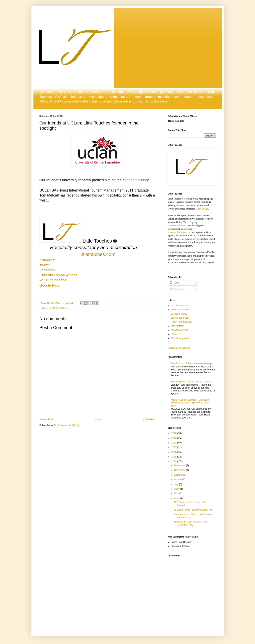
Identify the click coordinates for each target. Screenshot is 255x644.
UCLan (65, 308)
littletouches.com (97, 254)
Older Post (149, 419)
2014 (174, 461)
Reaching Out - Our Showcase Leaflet (191, 382)
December (180, 465)
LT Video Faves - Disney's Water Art (193, 510)
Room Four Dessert (181, 322)
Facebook (47, 270)
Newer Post (47, 419)
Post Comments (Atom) (67, 425)
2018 (174, 443)
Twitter (45, 265)
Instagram (47, 260)
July (177, 484)
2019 (174, 438)
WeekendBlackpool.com (179, 232)
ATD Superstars (179, 306)
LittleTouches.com (177, 226)
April (177, 498)
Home (98, 419)
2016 (174, 452)
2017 (174, 447)
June (177, 489)
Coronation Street (180, 310)
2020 (174, 433)
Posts (174, 283)
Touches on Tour (179, 330)
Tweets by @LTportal (179, 348)
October (179, 475)
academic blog (136, 180)
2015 (174, 457)
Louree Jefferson (180, 318)
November (180, 470)
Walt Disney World (180, 338)
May (177, 494)
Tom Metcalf (54, 308)
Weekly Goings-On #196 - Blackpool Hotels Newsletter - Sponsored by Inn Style (191, 403)
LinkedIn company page (59, 275)
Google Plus (49, 285)
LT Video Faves (179, 314)
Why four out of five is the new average (191, 363)
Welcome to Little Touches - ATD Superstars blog (191, 524)
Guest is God (202, 209)
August (178, 479)
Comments (177, 289)
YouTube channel (53, 280)
